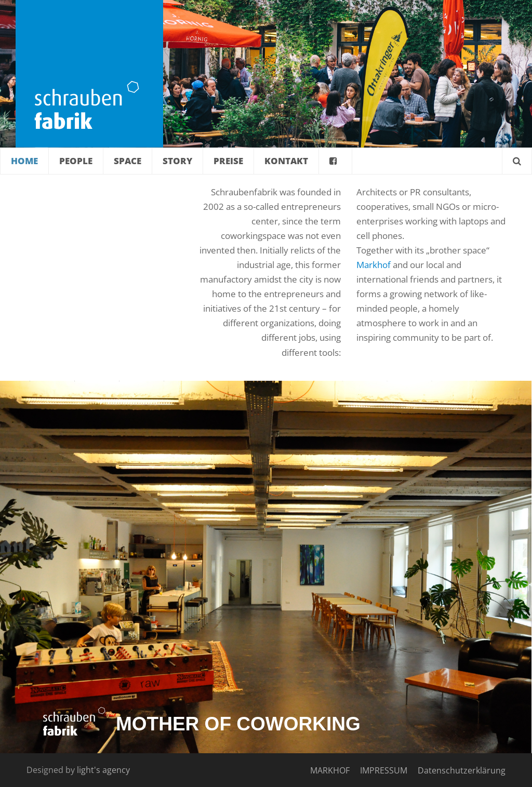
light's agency (103, 770)
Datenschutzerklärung (462, 770)
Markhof (374, 265)
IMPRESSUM (384, 770)
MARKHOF (330, 770)
